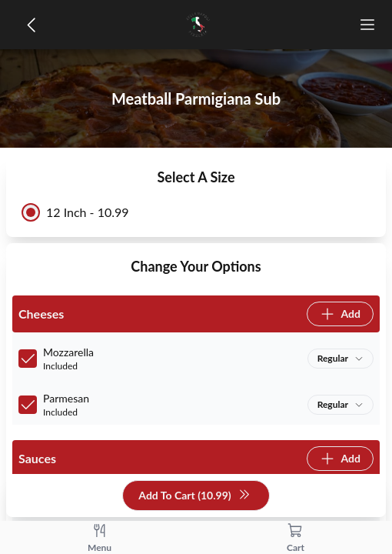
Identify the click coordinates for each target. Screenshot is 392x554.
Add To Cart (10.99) (194, 496)
